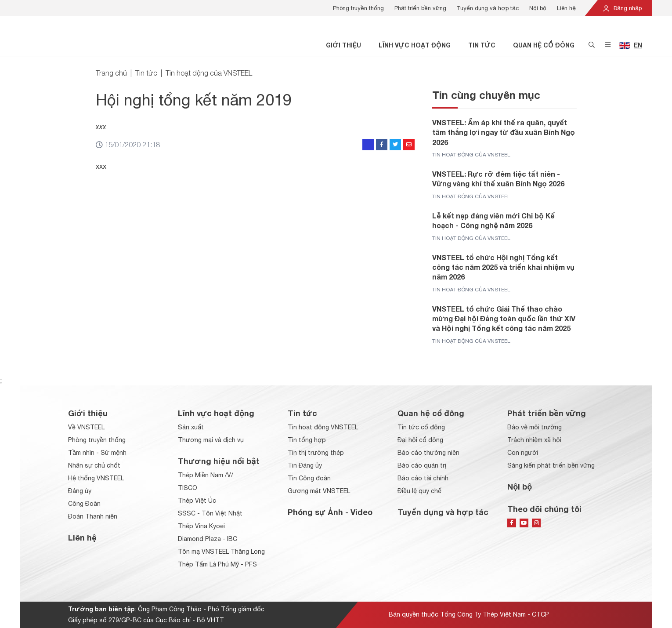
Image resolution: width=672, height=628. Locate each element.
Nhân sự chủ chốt (94, 465)
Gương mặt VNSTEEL (319, 491)
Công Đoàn (84, 504)
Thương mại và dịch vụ (211, 440)
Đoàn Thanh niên (93, 516)
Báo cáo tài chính (423, 478)
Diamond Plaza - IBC (208, 539)
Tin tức (482, 45)
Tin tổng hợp (307, 440)
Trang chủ (111, 73)
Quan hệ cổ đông (544, 45)
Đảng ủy (80, 491)
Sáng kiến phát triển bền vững (551, 465)
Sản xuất (191, 427)
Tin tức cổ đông (421, 427)
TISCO (188, 488)
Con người (523, 453)
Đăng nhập (622, 8)
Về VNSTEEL (86, 427)
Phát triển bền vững (420, 8)
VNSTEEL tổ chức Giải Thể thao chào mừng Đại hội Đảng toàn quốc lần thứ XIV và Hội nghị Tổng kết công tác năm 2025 (504, 319)
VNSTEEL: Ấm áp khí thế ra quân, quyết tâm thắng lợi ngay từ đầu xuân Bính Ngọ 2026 (504, 132)
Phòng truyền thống (358, 8)
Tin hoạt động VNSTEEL (323, 427)
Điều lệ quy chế (419, 491)
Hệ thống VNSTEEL (96, 478)
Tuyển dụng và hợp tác (488, 8)
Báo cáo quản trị (422, 465)
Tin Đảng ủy (305, 465)
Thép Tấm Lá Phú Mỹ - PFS (217, 564)
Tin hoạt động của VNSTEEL (209, 73)
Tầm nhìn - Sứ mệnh (97, 453)
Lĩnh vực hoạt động (415, 45)
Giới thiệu (343, 45)
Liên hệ (566, 8)
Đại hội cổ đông (420, 440)
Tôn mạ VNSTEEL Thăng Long (221, 552)
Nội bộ (538, 8)
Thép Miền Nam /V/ (206, 475)
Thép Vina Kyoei (201, 526)
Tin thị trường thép (316, 453)
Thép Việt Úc (197, 501)
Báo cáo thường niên (428, 453)
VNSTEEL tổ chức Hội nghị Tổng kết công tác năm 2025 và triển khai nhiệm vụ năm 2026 (503, 267)
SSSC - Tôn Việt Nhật (210, 513)
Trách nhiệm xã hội (534, 440)
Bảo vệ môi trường (535, 427)
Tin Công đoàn (309, 478)
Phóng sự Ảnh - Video (330, 512)
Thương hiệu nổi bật (219, 461)
